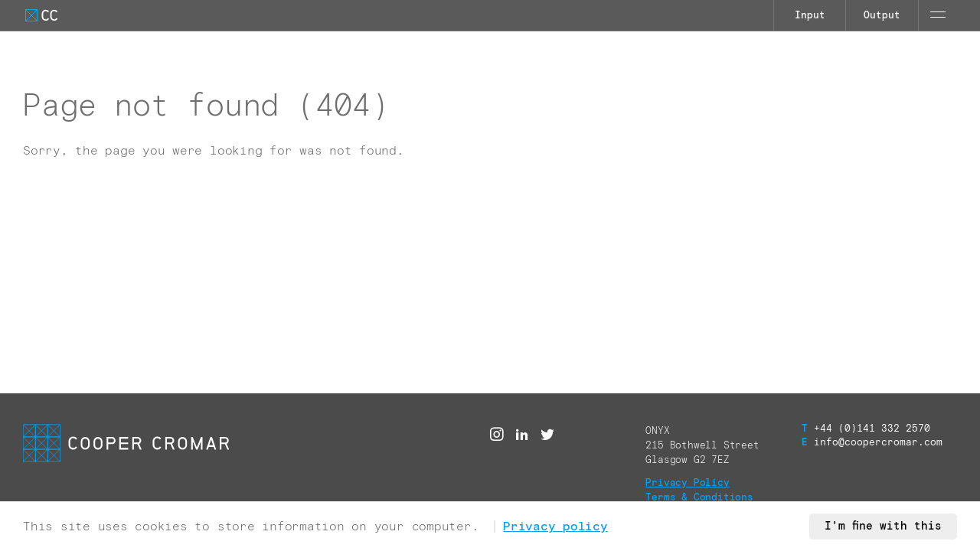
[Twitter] (547, 435)
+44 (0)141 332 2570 (866, 429)
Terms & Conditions (699, 498)
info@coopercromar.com (872, 443)
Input (810, 16)
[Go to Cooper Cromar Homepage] (41, 15)
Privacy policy (555, 527)
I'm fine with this (883, 527)
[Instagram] (497, 435)
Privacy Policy (687, 483)
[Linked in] (522, 435)
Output (882, 16)
